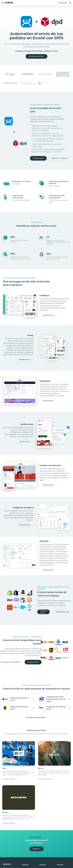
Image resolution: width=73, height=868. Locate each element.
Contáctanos (62, 3)
